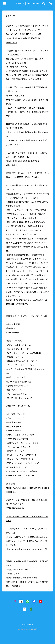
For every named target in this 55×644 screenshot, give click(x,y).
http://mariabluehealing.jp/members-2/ (26, 549)
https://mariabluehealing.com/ (22, 578)
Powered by (28, 629)
